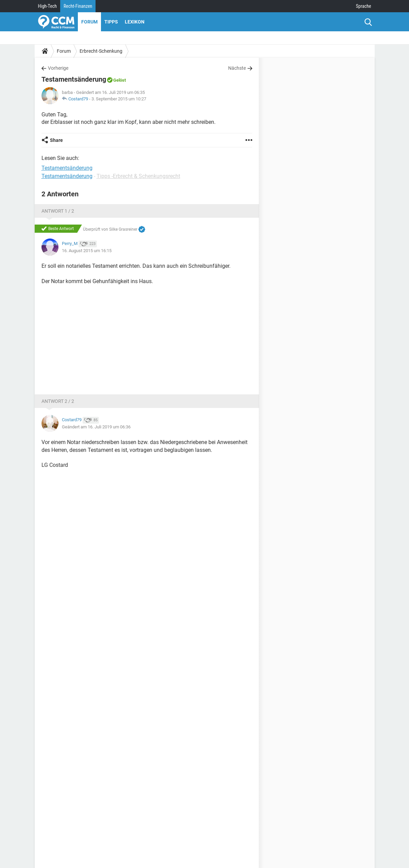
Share (56, 140)
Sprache (364, 6)
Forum (89, 22)
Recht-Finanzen (78, 6)
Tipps (111, 22)
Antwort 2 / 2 (58, 401)
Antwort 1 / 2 (58, 211)
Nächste (237, 68)
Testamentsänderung (67, 176)
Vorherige (58, 68)
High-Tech (47, 6)
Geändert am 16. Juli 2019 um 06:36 (96, 427)
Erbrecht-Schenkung (101, 51)
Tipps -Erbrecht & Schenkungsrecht (138, 176)
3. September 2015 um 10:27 (119, 99)
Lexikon (135, 22)
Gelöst (120, 80)
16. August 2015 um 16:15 (87, 251)
